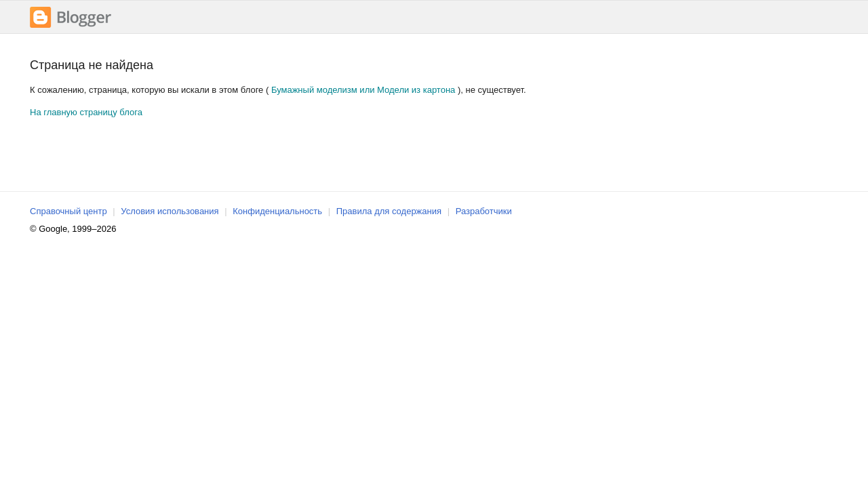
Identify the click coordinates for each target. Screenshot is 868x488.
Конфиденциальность (277, 211)
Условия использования (170, 211)
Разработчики (484, 211)
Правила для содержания (389, 211)
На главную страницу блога (86, 112)
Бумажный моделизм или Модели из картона (363, 90)
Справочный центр (68, 211)
